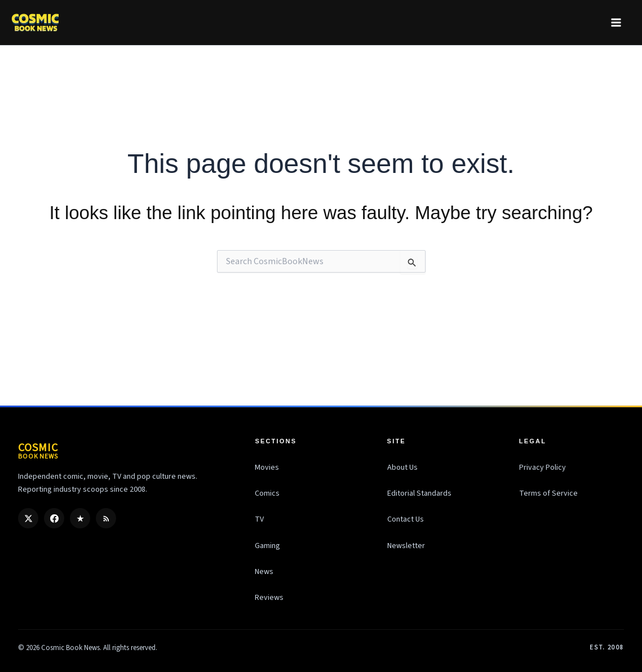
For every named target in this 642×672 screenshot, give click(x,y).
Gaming (267, 546)
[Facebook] (54, 518)
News (264, 572)
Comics (267, 493)
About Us (402, 468)
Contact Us (406, 519)
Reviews (269, 598)
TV (259, 519)
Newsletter (406, 546)
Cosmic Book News (70, 648)
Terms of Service (548, 493)
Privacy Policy (543, 468)
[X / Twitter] (28, 518)
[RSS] (106, 518)
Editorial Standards (419, 493)
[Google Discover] (80, 518)
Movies (267, 468)
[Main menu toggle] (616, 22)
